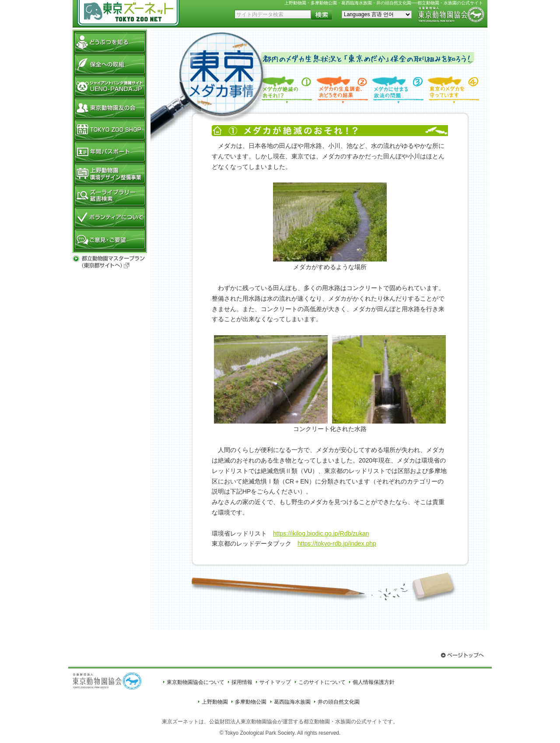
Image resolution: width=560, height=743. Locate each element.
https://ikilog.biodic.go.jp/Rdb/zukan (321, 533)
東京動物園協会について (196, 682)
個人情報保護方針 (374, 682)
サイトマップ (275, 682)
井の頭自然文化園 (339, 702)
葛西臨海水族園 (292, 702)
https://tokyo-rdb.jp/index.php (337, 543)
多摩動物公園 (251, 702)
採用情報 (242, 682)
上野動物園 (215, 702)
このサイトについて (322, 682)
